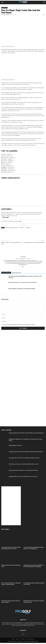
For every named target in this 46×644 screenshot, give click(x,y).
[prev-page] (2, 295)
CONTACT (18, 639)
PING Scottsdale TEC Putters (15, 445)
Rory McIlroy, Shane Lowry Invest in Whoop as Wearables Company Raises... (26, 452)
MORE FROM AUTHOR (16, 273)
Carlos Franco (22, 228)
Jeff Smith (7, 15)
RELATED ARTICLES (6, 273)
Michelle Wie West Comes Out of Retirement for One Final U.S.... (24, 477)
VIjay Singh (28, 228)
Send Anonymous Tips (30, 639)
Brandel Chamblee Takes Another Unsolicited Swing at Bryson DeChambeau (26, 433)
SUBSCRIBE (23, 639)
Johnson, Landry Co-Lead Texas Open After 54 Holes (11, 243)
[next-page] (4, 295)
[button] (2, 2)
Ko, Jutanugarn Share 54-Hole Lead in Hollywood (34, 242)
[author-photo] (23, 255)
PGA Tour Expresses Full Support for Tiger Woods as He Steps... (24, 470)
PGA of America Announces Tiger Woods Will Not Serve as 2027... (24, 464)
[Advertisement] (11, 355)
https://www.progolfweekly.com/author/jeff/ (23, 259)
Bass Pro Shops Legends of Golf (12, 228)
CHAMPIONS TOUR (4, 8)
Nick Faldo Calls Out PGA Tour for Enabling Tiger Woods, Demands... (25, 458)
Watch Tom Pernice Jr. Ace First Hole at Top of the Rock (23, 282)
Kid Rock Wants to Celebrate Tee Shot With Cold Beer (22, 289)
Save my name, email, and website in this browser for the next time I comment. (19, 325)
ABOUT (13, 639)
